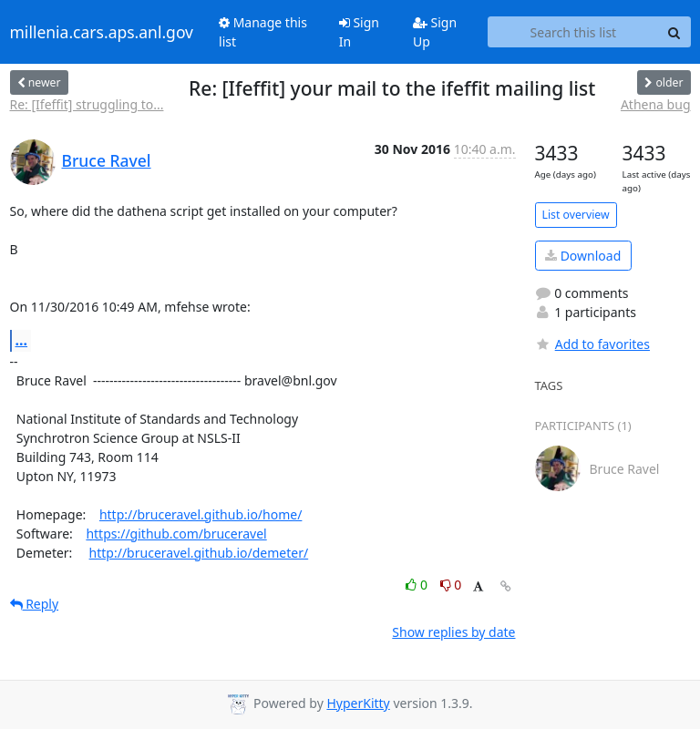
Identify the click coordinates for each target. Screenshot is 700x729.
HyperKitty (358, 703)
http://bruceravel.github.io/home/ (201, 514)
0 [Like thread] (418, 585)
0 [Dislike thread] (451, 585)
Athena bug (656, 104)
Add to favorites (592, 344)
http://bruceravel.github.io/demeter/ (199, 553)
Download (583, 256)
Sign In (359, 32)
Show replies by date (453, 632)
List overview (576, 215)
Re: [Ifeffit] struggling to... (87, 104)
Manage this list (263, 32)
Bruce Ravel (107, 160)
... (22, 340)
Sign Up (435, 32)
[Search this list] (573, 32)
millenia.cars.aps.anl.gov (102, 32)
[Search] (674, 32)
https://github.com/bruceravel (176, 534)
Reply (35, 604)
